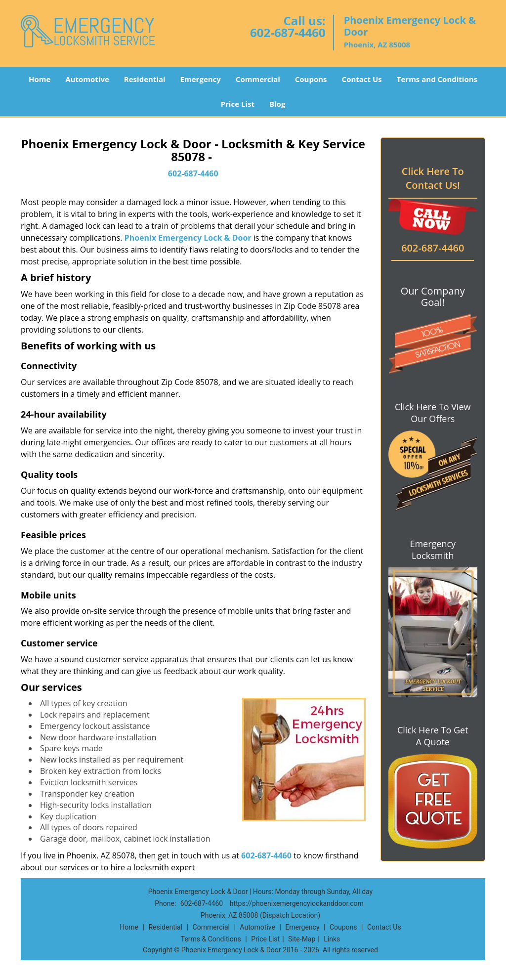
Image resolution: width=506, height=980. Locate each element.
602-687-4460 (288, 32)
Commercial (258, 79)
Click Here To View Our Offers (433, 413)
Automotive (87, 79)
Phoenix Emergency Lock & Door (188, 238)
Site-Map (302, 939)
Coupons (311, 79)
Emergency (201, 79)
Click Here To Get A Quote (433, 736)
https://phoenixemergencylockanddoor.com (297, 903)
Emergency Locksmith (433, 550)
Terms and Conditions (437, 79)
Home (40, 79)
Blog (277, 104)
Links (332, 939)
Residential (145, 79)
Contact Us (362, 79)
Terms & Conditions (211, 939)
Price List (238, 104)
